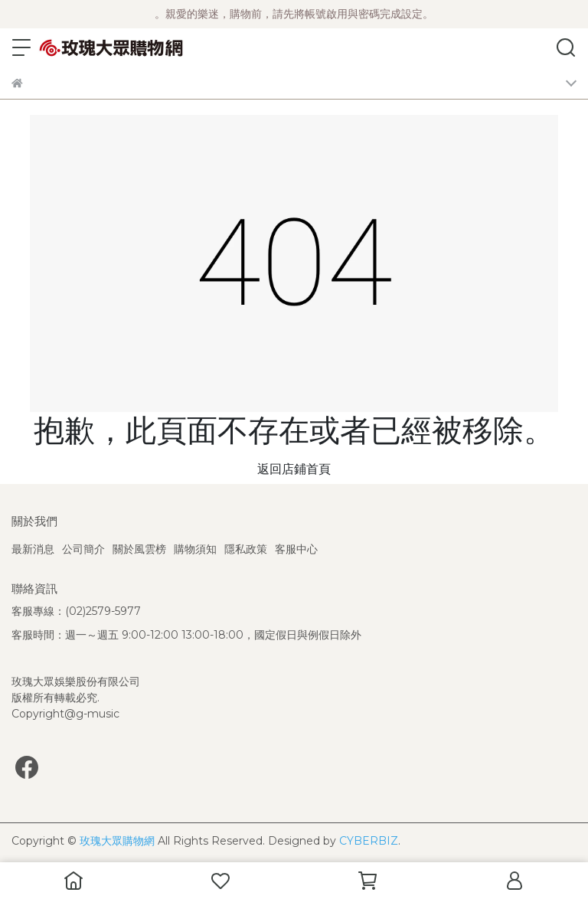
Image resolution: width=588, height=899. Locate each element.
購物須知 (195, 549)
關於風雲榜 (139, 549)
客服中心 (296, 549)
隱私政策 (246, 549)
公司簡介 (83, 549)
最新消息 (33, 549)
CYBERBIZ (369, 841)
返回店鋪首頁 (294, 469)
